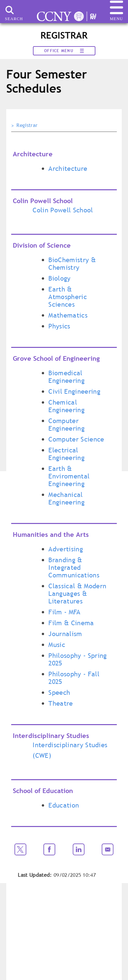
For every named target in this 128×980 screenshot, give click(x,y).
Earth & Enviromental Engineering (69, 476)
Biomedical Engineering (66, 377)
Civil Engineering (74, 391)
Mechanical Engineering (66, 498)
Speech (59, 692)
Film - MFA (64, 612)
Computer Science (76, 439)
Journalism (65, 634)
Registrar (27, 125)
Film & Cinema (71, 623)
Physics (59, 326)
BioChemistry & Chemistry (72, 264)
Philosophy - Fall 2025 (74, 678)
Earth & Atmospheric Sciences (68, 297)
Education (64, 805)
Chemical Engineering (66, 406)
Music (57, 645)
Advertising (66, 549)
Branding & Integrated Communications (74, 567)
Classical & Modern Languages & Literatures (77, 594)
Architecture (68, 168)
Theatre (61, 703)
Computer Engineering (66, 425)
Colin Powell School (63, 210)
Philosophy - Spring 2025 (77, 659)
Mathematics (68, 315)
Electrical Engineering (66, 454)
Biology (59, 278)
